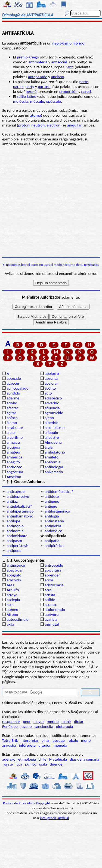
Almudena (53, 442)
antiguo (51, 506)
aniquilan (75, 125)
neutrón (38, 125)
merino (53, 722)
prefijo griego (28, 57)
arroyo (12, 595)
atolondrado (55, 610)
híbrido (79, 43)
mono (86, 740)
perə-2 (31, 92)
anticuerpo (16, 492)
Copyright (43, 803)
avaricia (51, 619)
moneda (60, 745)
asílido (50, 600)
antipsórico (16, 565)
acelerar (51, 383)
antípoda (14, 551)
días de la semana (85, 759)
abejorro (52, 373)
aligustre (52, 437)
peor (27, 722)
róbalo (73, 740)
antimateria (38, 62)
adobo (12, 403)
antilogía (52, 516)
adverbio (52, 403)
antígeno (52, 501)
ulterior (44, 745)
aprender (52, 575)
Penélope (10, 726)
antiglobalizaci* (19, 506)
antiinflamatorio (20, 516)
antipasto (14, 541)
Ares (10, 585)
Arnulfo (13, 590)
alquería (13, 447)
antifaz (12, 501)
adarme (13, 398)
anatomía (52, 462)
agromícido (54, 413)
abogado (14, 378)
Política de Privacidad (19, 803)
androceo (14, 467)
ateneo (12, 610)
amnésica (14, 457)
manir (66, 722)
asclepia (13, 600)
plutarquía (65, 726)
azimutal (52, 624)
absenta (51, 378)
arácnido (14, 580)
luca (19, 764)
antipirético (54, 546)
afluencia (52, 408)
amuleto (52, 457)
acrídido (13, 393)
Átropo (12, 614)
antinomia (15, 531)
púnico (31, 764)
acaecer (13, 383)
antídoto (52, 496)
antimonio (15, 526)
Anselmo (14, 477)
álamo (12, 423)
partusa (44, 87)
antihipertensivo (20, 511)
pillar (46, 740)
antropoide (54, 565)
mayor (39, 722)
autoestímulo (18, 619)
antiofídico (53, 531)
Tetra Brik (10, 740)
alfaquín (51, 432)
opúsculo (53, 101)
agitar (11, 413)
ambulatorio (55, 452)
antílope (13, 521)
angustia (9, 745)
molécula (21, 101)
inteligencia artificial (54, 818)
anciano (58, 77)
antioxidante (17, 536)
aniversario (54, 472)
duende (56, 764)
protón (24, 125)
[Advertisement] (51, 202)
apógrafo (14, 575)
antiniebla (53, 526)
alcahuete (15, 428)
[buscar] (39, 692)
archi (49, 580)
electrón (53, 125)
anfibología (54, 467)
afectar (12, 408)
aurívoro (52, 614)
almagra (13, 442)
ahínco (12, 418)
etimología (27, 759)
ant (70, 67)
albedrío (51, 423)
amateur (14, 452)
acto (48, 393)
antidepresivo (18, 496)
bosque (59, 740)
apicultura (53, 570)
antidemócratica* (59, 492)
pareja (18, 87)
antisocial (59, 62)
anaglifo (13, 462)
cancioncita (44, 726)
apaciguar (15, 570)
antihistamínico (57, 511)
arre (48, 590)
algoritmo (15, 437)
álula (49, 447)
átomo (36, 115)
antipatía (52, 541)
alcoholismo (55, 428)
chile (43, 759)
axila (10, 624)
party (30, 87)
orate (8, 764)
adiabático (53, 398)
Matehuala (58, 759)
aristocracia (54, 585)
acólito (50, 388)
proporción (68, 92)
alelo (10, 432)
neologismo (62, 43)
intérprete (27, 745)
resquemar (11, 722)
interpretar (30, 740)
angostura (15, 472)
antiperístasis (17, 546)
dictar (79, 722)
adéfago (9, 759)
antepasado (38, 77)
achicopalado (17, 388)
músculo (37, 101)
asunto (50, 605)
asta (10, 605)
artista (50, 595)
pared (86, 92)
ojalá (44, 764)
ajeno (49, 418)
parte (84, 82)
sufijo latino (27, 96)
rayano (26, 726)
